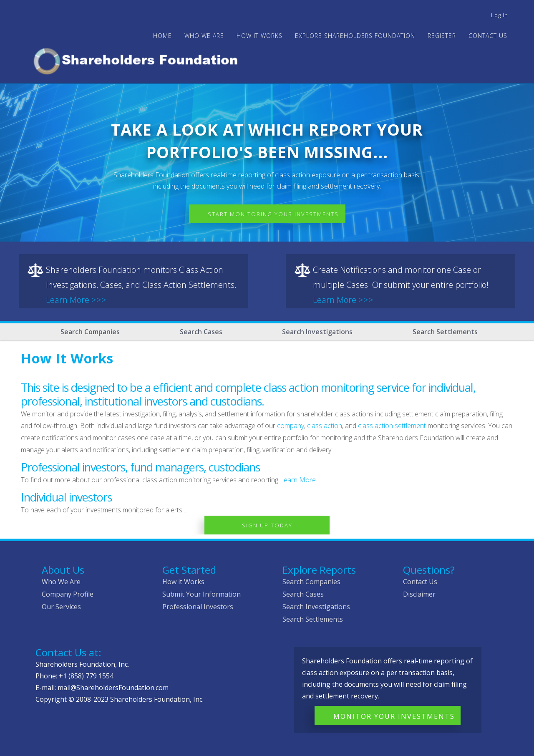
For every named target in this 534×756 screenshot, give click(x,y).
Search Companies (90, 332)
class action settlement (392, 426)
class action (325, 426)
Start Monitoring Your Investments (273, 214)
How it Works (183, 582)
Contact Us (488, 36)
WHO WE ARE (204, 36)
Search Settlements (445, 332)
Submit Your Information (202, 594)
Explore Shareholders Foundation (355, 36)
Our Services (61, 607)
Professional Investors (198, 607)
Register (442, 36)
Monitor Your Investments (394, 716)
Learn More (298, 480)
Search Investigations (317, 332)
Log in (500, 15)
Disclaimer (419, 594)
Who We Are (61, 582)
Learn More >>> (76, 300)
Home (162, 36)
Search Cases (201, 332)
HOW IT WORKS (259, 36)
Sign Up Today (267, 525)
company (291, 426)
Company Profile (68, 594)
